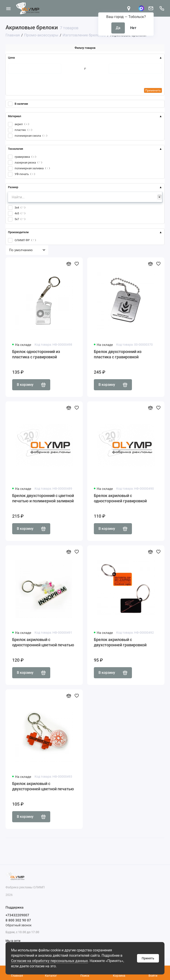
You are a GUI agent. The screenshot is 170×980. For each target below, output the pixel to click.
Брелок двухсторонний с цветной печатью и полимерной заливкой (43, 498)
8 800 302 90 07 (18, 920)
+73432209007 (17, 915)
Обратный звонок (19, 925)
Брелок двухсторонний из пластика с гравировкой (118, 354)
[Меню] (8, 8)
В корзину (31, 385)
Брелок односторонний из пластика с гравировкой (36, 354)
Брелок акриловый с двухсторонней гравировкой (120, 642)
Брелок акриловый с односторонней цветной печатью (43, 642)
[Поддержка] (162, 8)
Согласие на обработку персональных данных (49, 961)
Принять (148, 958)
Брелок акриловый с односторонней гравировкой (120, 498)
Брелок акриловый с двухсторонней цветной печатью (43, 786)
